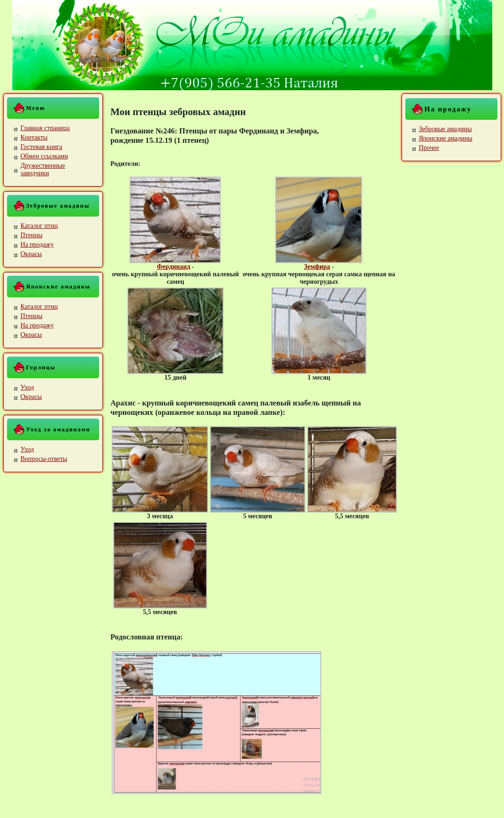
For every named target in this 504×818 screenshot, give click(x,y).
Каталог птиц (39, 226)
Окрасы (31, 254)
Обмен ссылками (44, 156)
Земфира (317, 267)
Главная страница (45, 128)
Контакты (34, 137)
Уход (27, 387)
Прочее (429, 148)
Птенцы (32, 235)
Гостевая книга (42, 147)
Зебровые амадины (446, 129)
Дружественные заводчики (43, 169)
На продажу (37, 245)
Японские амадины (446, 138)
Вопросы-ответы (44, 459)
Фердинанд (174, 267)
